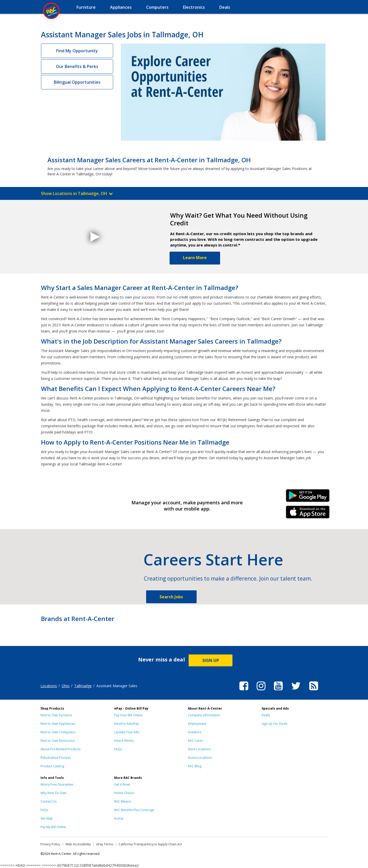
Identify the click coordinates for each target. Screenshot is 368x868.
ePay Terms (105, 844)
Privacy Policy (50, 844)
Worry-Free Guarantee (57, 784)
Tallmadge (83, 686)
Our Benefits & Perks (77, 66)
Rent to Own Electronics (58, 741)
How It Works (124, 741)
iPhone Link (308, 514)
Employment (197, 724)
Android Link (308, 497)
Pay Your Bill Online (128, 715)
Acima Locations (200, 758)
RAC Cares (195, 741)
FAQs (118, 749)
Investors (195, 732)
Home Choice (124, 793)
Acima (119, 818)
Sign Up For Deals (274, 724)
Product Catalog (52, 766)
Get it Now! (122, 784)
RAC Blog (195, 766)
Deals (266, 715)
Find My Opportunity (77, 51)
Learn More (195, 258)
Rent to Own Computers (58, 732)
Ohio (66, 686)
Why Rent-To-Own (53, 793)
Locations (49, 686)
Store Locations (199, 749)
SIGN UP (211, 660)
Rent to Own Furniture (56, 715)
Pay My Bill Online (53, 827)
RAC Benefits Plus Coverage (134, 810)
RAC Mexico (123, 801)
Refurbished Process (56, 758)
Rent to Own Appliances (58, 724)
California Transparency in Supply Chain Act (150, 844)
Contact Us (48, 801)
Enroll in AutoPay (126, 724)
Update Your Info (127, 732)
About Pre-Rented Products (60, 749)
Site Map (47, 818)
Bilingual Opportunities (77, 82)
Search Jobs (171, 597)
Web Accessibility (78, 844)
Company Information (204, 715)
